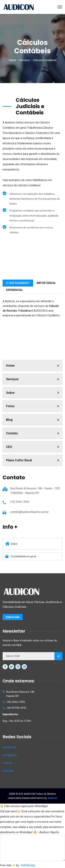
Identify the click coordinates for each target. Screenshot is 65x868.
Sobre (32, 393)
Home (12, 60)
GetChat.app (28, 865)
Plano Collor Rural (32, 460)
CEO (32, 447)
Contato (32, 433)
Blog (32, 420)
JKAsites (52, 798)
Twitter (8, 763)
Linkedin (8, 771)
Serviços (24, 60)
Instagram (10, 755)
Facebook (9, 747)
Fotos (32, 406)
